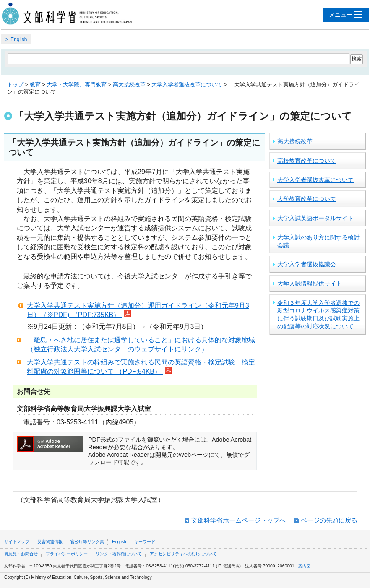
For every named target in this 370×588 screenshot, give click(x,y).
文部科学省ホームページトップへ (238, 520)
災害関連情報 (50, 542)
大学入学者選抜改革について (187, 85)
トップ (15, 85)
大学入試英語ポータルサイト (315, 218)
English (19, 39)
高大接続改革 (129, 85)
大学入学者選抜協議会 (307, 264)
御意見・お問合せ (21, 554)
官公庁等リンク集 (87, 542)
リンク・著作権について (119, 554)
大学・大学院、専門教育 (77, 85)
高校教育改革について (307, 161)
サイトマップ (17, 542)
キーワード (145, 542)
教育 (35, 85)
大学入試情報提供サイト (310, 284)
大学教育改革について (307, 199)
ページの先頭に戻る (329, 520)
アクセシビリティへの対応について (183, 554)
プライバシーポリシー (67, 554)
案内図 (305, 566)
